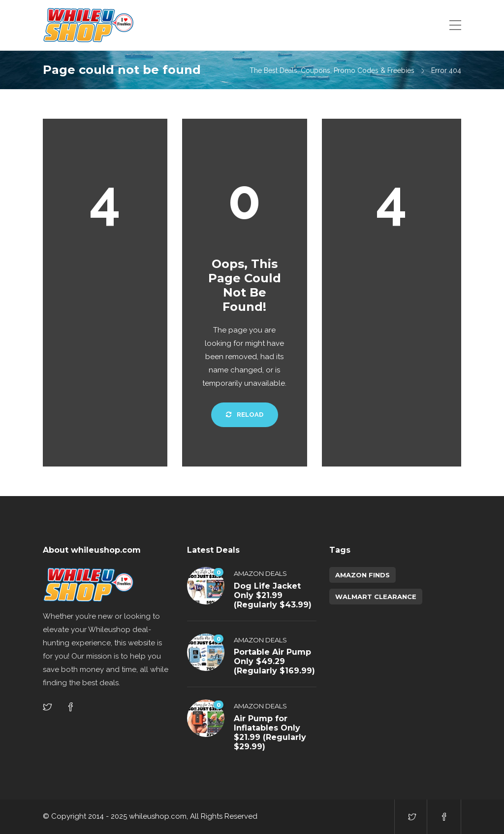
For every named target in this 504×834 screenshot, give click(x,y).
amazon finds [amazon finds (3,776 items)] (362, 575)
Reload (245, 415)
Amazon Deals (260, 573)
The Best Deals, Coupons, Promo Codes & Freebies (332, 70)
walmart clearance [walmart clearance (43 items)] (376, 597)
